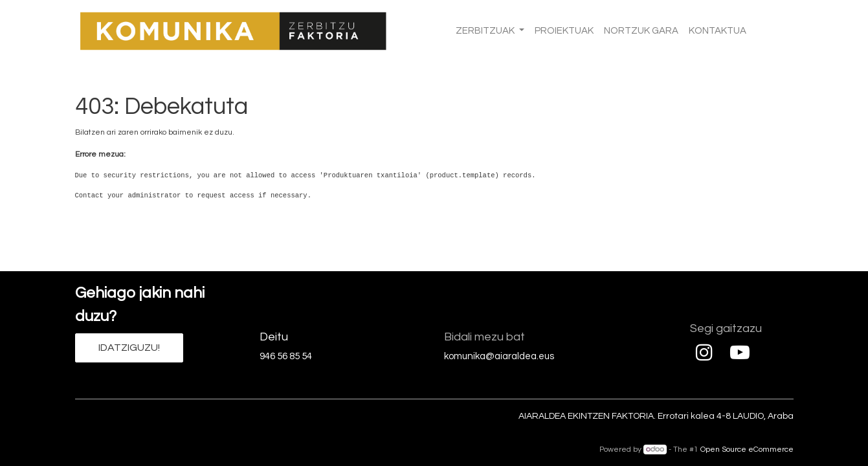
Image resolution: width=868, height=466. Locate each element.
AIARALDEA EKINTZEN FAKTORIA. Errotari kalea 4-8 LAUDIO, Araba (656, 416)
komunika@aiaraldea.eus (499, 356)
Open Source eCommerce (747, 449)
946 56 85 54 (286, 356)
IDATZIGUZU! (129, 348)
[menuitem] (564, 31)
